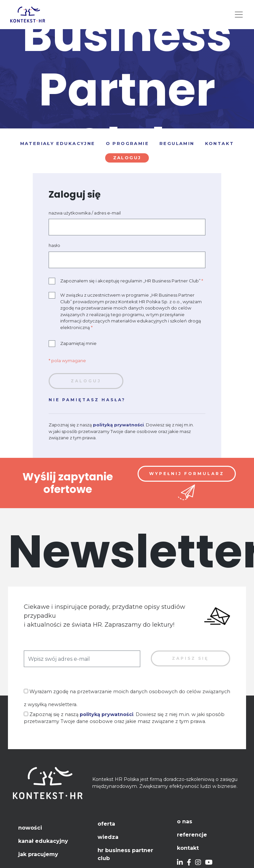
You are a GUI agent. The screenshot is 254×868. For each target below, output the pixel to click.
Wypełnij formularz (187, 474)
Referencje (192, 835)
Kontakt (188, 848)
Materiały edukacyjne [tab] (58, 143)
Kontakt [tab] (220, 143)
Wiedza (108, 837)
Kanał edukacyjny (43, 841)
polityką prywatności (118, 425)
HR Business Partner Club (125, 854)
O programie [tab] (127, 143)
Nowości (30, 828)
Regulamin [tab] (177, 143)
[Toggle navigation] (239, 15)
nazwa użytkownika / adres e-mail (85, 213)
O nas (185, 821)
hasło (54, 245)
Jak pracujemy (38, 854)
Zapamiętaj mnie (73, 344)
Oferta (106, 824)
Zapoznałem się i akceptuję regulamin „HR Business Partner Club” (126, 281)
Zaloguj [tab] (127, 158)
